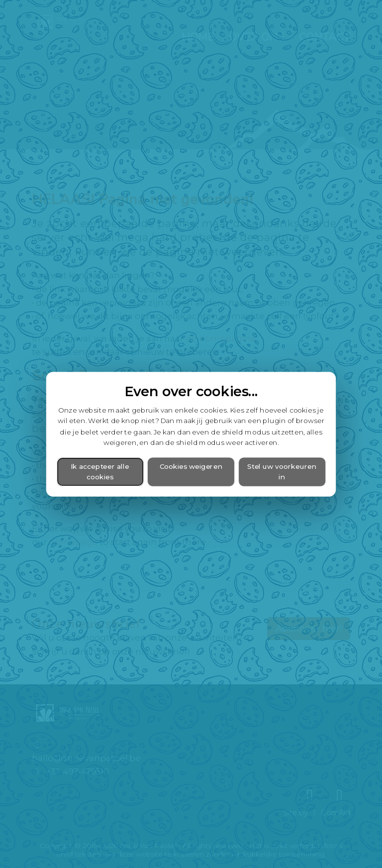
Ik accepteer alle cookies (100, 471)
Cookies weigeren (191, 466)
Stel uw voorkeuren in (282, 471)
